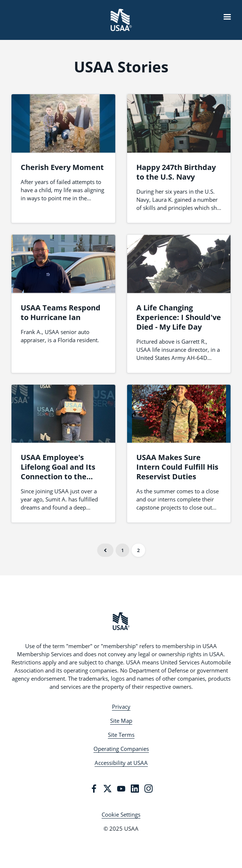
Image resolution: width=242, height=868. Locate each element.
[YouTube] (121, 789)
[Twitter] (108, 789)
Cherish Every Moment (62, 167)
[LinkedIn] (135, 789)
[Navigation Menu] (227, 17)
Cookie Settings (121, 814)
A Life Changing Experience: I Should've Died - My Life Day (179, 317)
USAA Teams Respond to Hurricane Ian (61, 312)
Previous (105, 550)
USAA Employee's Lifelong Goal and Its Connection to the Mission (58, 472)
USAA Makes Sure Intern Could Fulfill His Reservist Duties (177, 467)
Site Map (121, 721)
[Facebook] (94, 789)
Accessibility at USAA (121, 763)
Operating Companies (121, 749)
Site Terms (121, 735)
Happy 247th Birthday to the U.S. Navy (176, 172)
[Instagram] (149, 789)
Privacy (121, 707)
